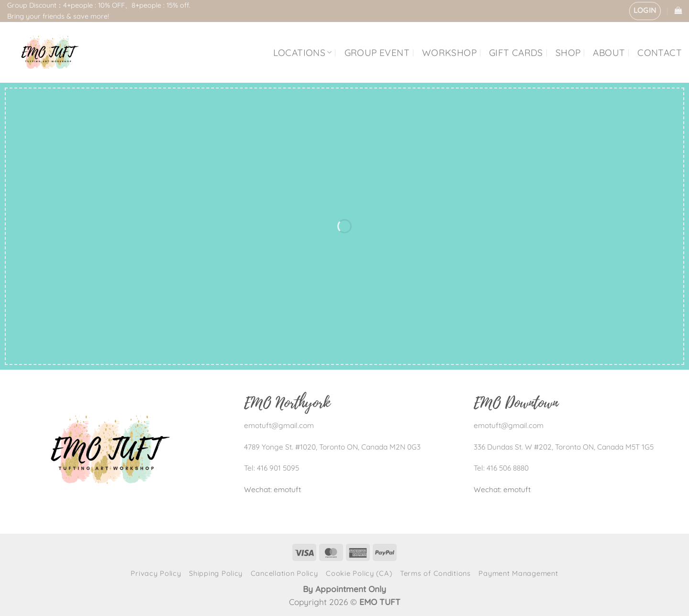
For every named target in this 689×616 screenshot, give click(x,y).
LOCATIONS (303, 53)
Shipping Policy (216, 573)
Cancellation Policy (284, 573)
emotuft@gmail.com (279, 425)
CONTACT (660, 53)
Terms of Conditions (435, 573)
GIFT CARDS (516, 53)
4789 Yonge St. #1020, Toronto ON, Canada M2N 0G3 (332, 447)
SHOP (568, 53)
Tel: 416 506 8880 (501, 468)
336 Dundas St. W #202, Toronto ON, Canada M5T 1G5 (564, 447)
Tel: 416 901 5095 (272, 468)
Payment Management (518, 573)
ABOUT (609, 53)
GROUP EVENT (377, 53)
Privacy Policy (156, 573)
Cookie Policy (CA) (359, 573)
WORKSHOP (449, 53)
